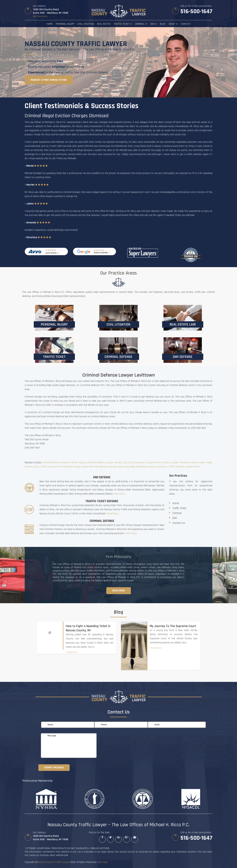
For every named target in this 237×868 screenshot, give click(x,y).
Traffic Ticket (123, 24)
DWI (153, 24)
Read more (119, 591)
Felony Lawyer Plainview (176, 463)
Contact (186, 24)
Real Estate (104, 24)
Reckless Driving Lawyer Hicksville (81, 467)
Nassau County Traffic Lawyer (54, 862)
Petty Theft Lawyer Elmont (48, 467)
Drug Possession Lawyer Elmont (145, 463)
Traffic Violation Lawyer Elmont (184, 467)
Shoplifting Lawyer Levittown (151, 467)
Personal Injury (65, 24)
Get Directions (40, 16)
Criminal (141, 24)
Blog (163, 24)
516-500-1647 (196, 11)
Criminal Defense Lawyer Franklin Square (64, 463)
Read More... (120, 494)
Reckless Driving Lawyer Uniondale (117, 467)
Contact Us (179, 523)
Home (50, 24)
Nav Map (103, 862)
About (173, 24)
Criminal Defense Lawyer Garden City (107, 463)
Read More (72, 652)
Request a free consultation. (49, 80)
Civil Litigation (86, 24)
